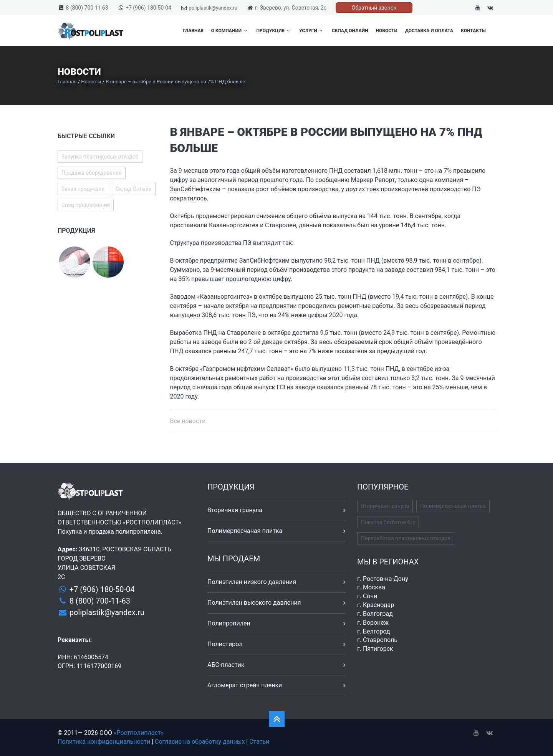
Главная (193, 31)
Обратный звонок (374, 8)
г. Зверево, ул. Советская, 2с (291, 8)
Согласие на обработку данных (200, 742)
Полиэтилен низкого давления (252, 582)
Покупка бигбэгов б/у (388, 522)
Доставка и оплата (429, 31)
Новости (387, 31)
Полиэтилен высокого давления (254, 603)
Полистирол (225, 644)
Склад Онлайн (350, 31)
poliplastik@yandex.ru (213, 8)
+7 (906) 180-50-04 (148, 8)
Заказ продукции (83, 189)
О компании (230, 31)
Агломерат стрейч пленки (245, 685)
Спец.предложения (86, 205)
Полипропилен (229, 623)
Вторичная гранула (235, 510)
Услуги (312, 31)
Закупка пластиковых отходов (100, 157)
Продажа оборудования (92, 173)
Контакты (473, 31)
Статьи (259, 742)
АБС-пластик (226, 665)
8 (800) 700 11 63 (87, 8)
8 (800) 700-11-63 (100, 601)
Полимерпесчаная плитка (245, 531)
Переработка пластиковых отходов (406, 538)
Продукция (274, 31)
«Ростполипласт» (139, 733)
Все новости (188, 421)
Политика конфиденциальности (104, 742)
